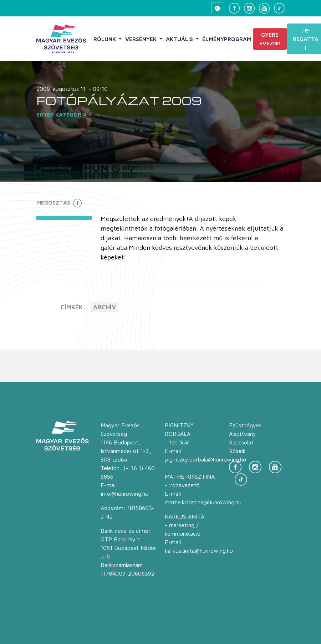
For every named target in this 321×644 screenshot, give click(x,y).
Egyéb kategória (62, 114)
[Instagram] (249, 8)
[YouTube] (264, 8)
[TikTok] (279, 8)
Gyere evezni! (270, 39)
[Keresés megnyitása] (217, 8)
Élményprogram (227, 39)
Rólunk (105, 39)
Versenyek (142, 39)
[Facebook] (234, 8)
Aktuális (180, 39)
